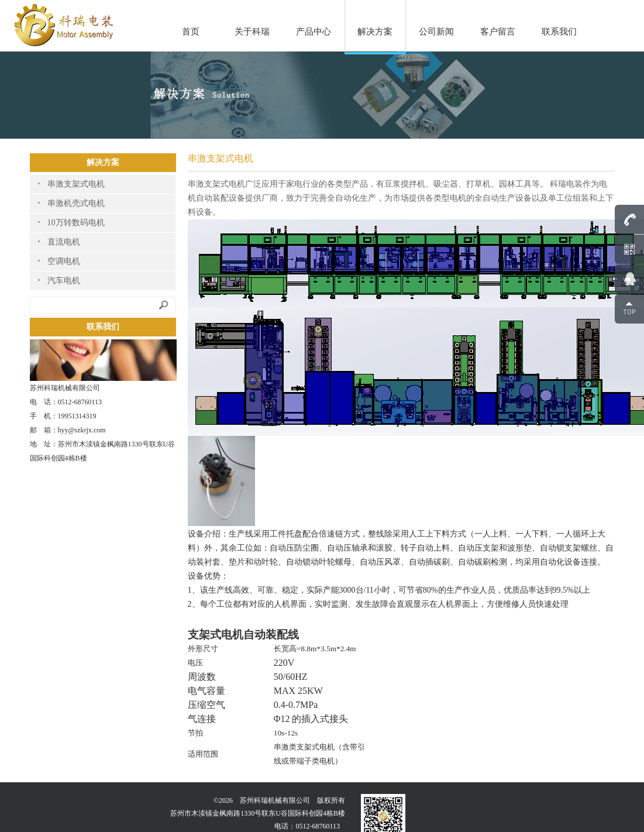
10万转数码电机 (76, 223)
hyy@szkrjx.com (82, 430)
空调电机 (64, 261)
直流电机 (64, 242)
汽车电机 (64, 281)
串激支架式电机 (76, 184)
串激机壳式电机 (76, 203)
